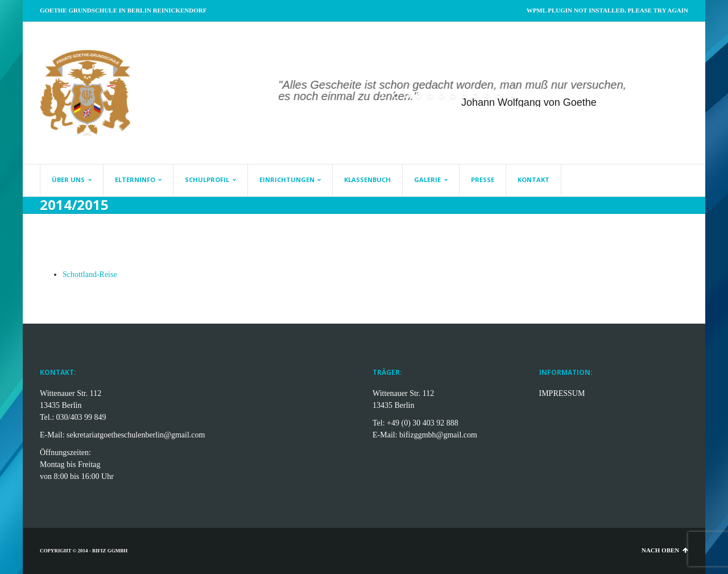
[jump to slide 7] (464, 96)
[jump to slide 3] (419, 96)
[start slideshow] (383, 96)
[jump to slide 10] (498, 96)
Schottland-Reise (90, 274)
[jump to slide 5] (441, 96)
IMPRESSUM (562, 393)
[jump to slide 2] (407, 96)
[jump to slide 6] (453, 96)
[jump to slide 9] (487, 96)
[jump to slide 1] (396, 96)
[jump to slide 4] (430, 96)
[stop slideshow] (511, 96)
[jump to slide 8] (475, 96)
